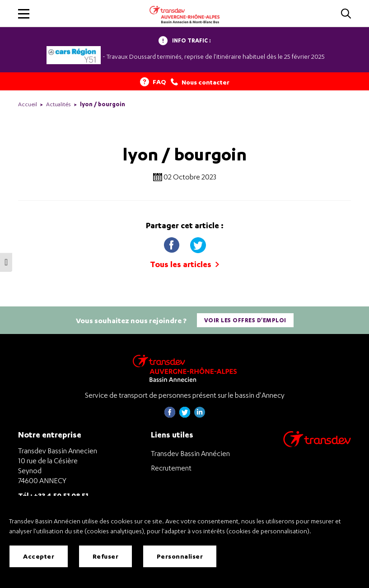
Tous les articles (184, 264)
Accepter (39, 556)
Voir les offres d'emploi (245, 320)
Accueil (28, 104)
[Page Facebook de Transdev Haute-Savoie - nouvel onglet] (170, 415)
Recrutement (171, 468)
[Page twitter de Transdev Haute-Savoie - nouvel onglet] (185, 415)
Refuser (106, 556)
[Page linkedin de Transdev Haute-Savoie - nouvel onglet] (200, 415)
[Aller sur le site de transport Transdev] (317, 445)
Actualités (58, 104)
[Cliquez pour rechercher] (346, 14)
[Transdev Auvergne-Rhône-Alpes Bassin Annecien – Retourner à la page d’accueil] (185, 368)
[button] (24, 14)
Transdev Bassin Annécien (190, 453)
